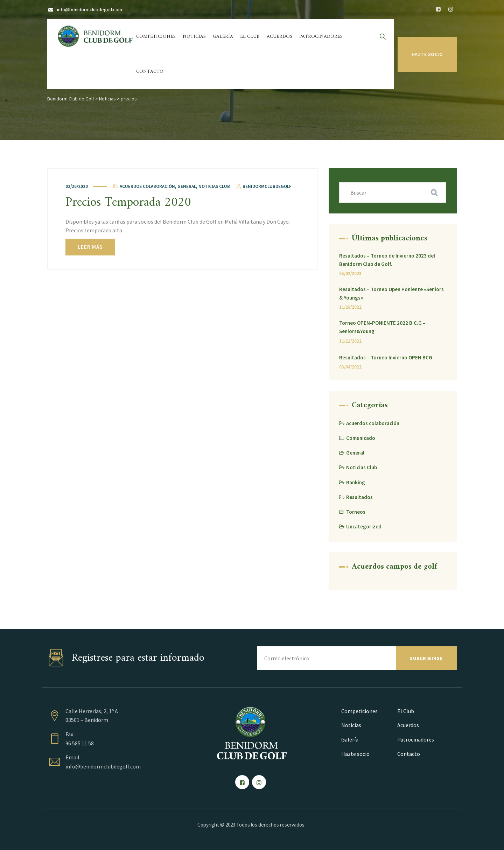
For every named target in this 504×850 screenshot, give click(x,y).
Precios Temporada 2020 (128, 203)
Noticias (194, 37)
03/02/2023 (350, 273)
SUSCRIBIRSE (426, 658)
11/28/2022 (350, 307)
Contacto (150, 72)
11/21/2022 (350, 341)
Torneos (356, 512)
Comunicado (361, 438)
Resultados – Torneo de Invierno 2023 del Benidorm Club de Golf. (387, 260)
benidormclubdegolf (263, 186)
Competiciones (156, 37)
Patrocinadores (321, 37)
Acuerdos (279, 37)
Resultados (359, 497)
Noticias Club (214, 186)
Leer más (90, 247)
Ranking (356, 482)
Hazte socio (427, 54)
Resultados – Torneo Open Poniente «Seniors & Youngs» (391, 293)
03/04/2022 (350, 367)
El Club (250, 37)
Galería (223, 37)
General (187, 186)
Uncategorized (364, 526)
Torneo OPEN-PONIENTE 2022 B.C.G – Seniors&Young (382, 327)
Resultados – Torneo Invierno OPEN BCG (386, 357)
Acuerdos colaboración (147, 186)
